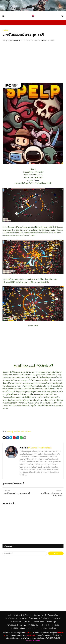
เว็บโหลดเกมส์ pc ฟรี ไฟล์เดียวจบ (20, 615)
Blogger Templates (33, 640)
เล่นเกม (23, 628)
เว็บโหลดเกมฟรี (16, 622)
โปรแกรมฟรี (45, 625)
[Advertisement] (33, 62)
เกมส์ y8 (44, 628)
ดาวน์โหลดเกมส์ (11, 618)
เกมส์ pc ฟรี (56, 618)
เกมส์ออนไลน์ (33, 625)
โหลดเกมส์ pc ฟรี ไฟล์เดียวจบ (40, 618)
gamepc (23, 625)
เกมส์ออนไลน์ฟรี (38, 622)
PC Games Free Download (32, 40)
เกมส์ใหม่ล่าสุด (33, 628)
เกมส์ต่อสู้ (10, 432)
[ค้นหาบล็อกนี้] (25, 553)
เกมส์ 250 (14, 628)
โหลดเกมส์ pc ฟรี (40, 615)
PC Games (23, 618)
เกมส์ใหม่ (17, 432)
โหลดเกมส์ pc (53, 615)
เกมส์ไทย (52, 628)
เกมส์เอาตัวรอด (26, 432)
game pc (27, 622)
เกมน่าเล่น (56, 625)
